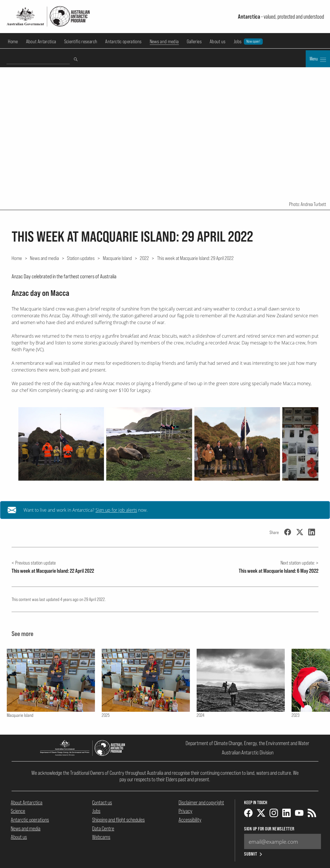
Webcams (101, 837)
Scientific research (81, 41)
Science (18, 811)
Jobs (248, 42)
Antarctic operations (123, 41)
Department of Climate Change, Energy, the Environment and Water (248, 743)
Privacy (185, 811)
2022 (144, 258)
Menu (318, 59)
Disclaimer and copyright (201, 802)
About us (218, 41)
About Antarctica (41, 41)
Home (13, 41)
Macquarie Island (117, 258)
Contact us (102, 802)
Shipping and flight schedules (118, 820)
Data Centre (103, 828)
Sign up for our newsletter (269, 829)
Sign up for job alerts (116, 510)
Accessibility (190, 820)
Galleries (194, 41)
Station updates (81, 258)
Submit (254, 854)
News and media (164, 41)
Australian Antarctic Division (248, 752)
